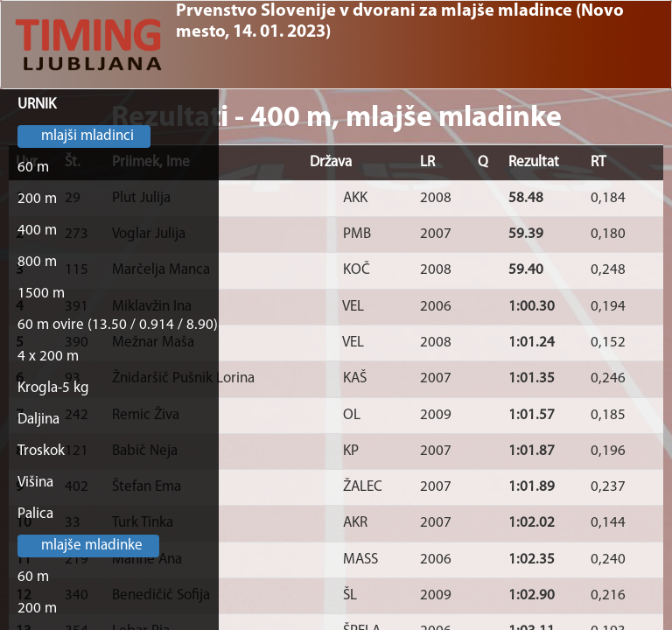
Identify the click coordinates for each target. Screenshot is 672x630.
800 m (37, 262)
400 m (37, 231)
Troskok (41, 451)
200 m (37, 199)
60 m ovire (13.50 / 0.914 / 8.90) (118, 325)
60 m (33, 168)
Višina (35, 483)
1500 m (41, 294)
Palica (35, 514)
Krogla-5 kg (53, 388)
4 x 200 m (48, 357)
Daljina (38, 420)
